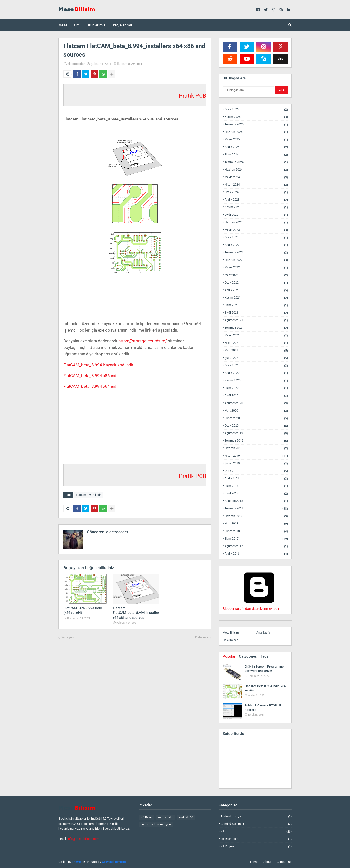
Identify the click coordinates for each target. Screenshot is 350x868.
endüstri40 (186, 817)
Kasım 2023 (256, 207)
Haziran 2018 (256, 516)
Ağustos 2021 (256, 320)
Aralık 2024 (256, 147)
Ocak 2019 (256, 471)
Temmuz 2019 (256, 441)
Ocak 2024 (256, 192)
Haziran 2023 (256, 222)
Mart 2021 (256, 350)
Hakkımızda (231, 640)
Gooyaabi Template (114, 862)
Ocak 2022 (256, 283)
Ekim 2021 (256, 305)
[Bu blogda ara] (248, 90)
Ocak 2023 (256, 237)
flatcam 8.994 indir (130, 64)
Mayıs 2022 (256, 268)
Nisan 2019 (256, 456)
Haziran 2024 (256, 170)
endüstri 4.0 (166, 817)
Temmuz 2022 (256, 253)
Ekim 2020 (256, 388)
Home (254, 862)
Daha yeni (68, 636)
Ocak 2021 (256, 365)
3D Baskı (146, 817)
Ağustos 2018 (256, 501)
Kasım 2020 (256, 381)
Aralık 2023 (256, 200)
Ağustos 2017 (256, 546)
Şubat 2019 (256, 463)
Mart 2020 (256, 411)
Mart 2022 (256, 275)
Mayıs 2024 (256, 177)
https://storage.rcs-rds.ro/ (143, 341)
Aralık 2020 (256, 373)
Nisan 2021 (256, 343)
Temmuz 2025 (256, 125)
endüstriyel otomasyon (156, 825)
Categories (248, 656)
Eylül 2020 (256, 396)
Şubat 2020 (256, 418)
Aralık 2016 (256, 554)
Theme (76, 862)
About (267, 862)
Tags (265, 656)
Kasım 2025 (256, 117)
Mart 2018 (256, 524)
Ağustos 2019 (256, 433)
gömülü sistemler (256, 824)
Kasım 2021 (256, 298)
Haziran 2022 (256, 260)
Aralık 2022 (256, 245)
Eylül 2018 (256, 494)
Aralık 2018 (256, 478)
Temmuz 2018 (256, 509)
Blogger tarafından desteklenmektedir (259, 607)
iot (256, 831)
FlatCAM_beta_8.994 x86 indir (91, 376)
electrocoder (76, 64)
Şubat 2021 (256, 358)
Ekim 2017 (256, 539)
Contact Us (284, 862)
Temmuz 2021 (256, 328)
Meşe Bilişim (231, 633)
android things (256, 816)
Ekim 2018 (256, 486)
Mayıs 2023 (256, 230)
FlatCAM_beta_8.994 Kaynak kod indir (98, 365)
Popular (229, 656)
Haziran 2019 (256, 448)
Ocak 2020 (256, 426)
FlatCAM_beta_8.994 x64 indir (91, 386)
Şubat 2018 (256, 531)
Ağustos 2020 (256, 403)
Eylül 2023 (256, 215)
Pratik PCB (192, 96)
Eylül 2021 (256, 313)
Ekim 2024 (256, 155)
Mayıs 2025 (256, 140)
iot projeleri (256, 846)
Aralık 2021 (256, 290)
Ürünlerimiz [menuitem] (96, 25)
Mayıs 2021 (256, 335)
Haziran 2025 (256, 132)
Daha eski (202, 636)
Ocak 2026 (256, 109)
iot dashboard (256, 839)
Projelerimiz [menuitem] (123, 25)
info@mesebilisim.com (83, 839)
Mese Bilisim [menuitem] (69, 25)
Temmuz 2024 (256, 162)
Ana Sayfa (263, 633)
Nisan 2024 (256, 185)
